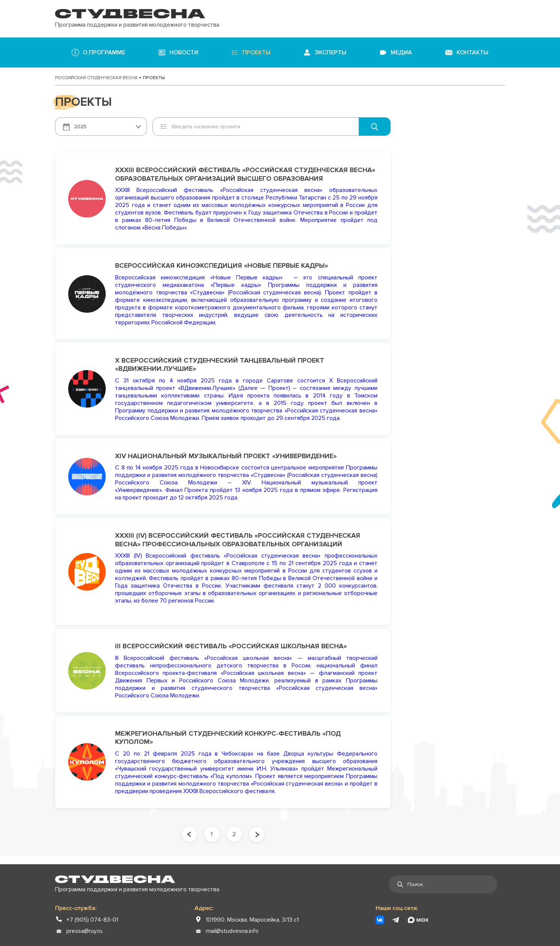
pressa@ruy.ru (84, 931)
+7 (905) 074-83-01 (92, 920)
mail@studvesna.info (232, 931)
